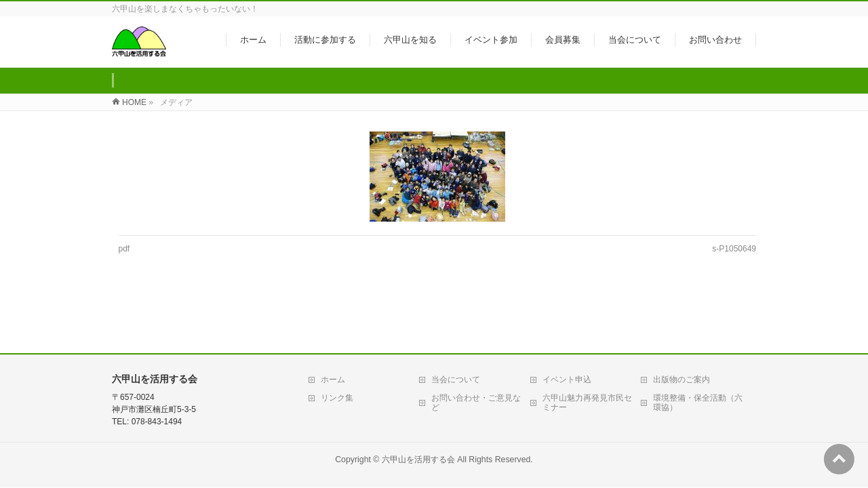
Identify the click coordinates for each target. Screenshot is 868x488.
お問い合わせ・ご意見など (476, 352)
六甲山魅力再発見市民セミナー (587, 352)
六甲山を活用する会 (418, 409)
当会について (456, 329)
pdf (124, 249)
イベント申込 (567, 329)
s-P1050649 (734, 249)
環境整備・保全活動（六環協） (698, 352)
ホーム (333, 329)
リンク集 (337, 347)
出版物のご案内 (682, 329)
